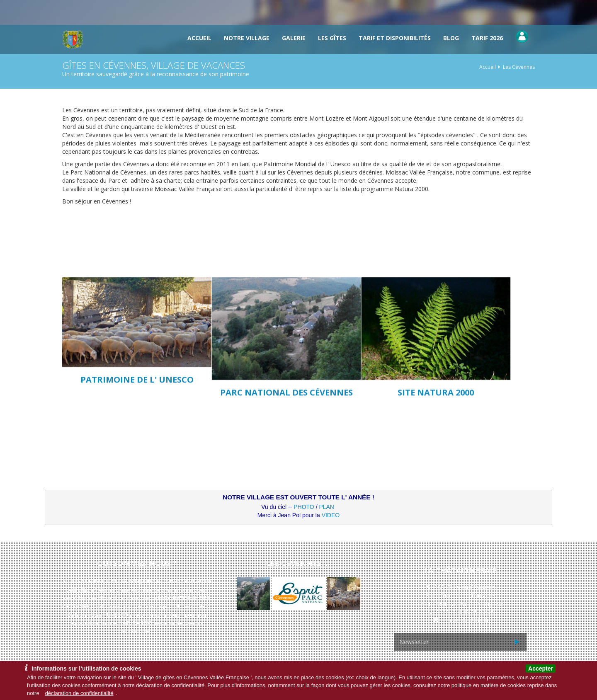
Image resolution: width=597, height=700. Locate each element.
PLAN (326, 507)
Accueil (199, 38)
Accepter (541, 669)
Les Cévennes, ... (299, 563)
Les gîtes (332, 38)
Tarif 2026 (487, 38)
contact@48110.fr (465, 620)
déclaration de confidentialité (79, 693)
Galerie (294, 38)
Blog (451, 38)
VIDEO (331, 515)
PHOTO (304, 507)
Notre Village (247, 38)
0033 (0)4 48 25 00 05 (465, 612)
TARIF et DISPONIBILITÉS (395, 38)
